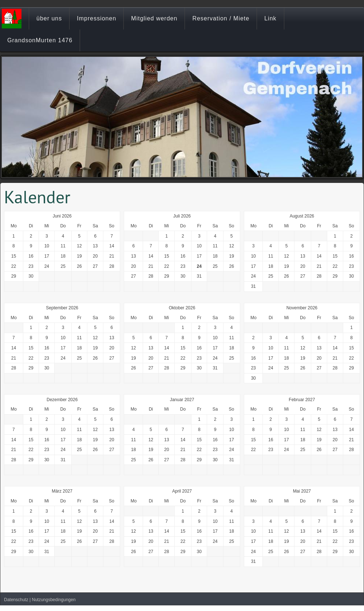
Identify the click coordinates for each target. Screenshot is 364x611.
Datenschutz (16, 600)
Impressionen (96, 18)
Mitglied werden (154, 18)
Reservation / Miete (221, 18)
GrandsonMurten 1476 (40, 40)
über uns (49, 18)
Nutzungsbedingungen (54, 600)
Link (270, 18)
